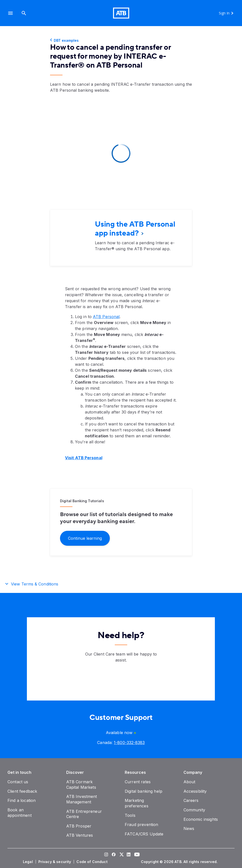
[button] (10, 13)
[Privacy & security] (55, 862)
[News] (189, 828)
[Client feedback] (22, 791)
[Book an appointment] (20, 813)
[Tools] (130, 815)
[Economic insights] (201, 819)
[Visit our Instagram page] (106, 855)
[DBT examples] (121, 41)
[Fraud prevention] (141, 825)
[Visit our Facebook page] (114, 855)
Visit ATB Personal (84, 458)
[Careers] (191, 800)
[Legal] (28, 862)
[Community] (194, 810)
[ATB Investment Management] (82, 799)
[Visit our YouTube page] (136, 855)
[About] (189, 782)
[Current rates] (138, 782)
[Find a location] (22, 800)
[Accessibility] (195, 791)
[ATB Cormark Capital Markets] (81, 785)
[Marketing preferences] (137, 803)
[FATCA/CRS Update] (144, 834)
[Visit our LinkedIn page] (128, 855)
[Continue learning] (85, 538)
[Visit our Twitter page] (121, 855)
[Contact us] (18, 782)
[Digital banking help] (144, 791)
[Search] (24, 13)
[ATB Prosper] (79, 826)
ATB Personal (106, 317)
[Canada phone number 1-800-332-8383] (129, 743)
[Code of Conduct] (92, 862)
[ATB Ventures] (80, 835)
